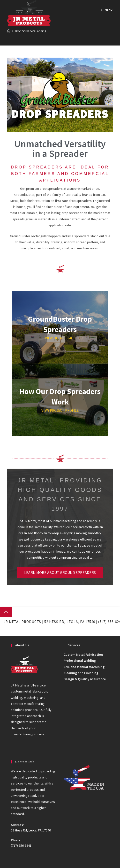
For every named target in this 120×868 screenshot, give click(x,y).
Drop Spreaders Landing (31, 31)
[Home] (9, 31)
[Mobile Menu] (107, 10)
